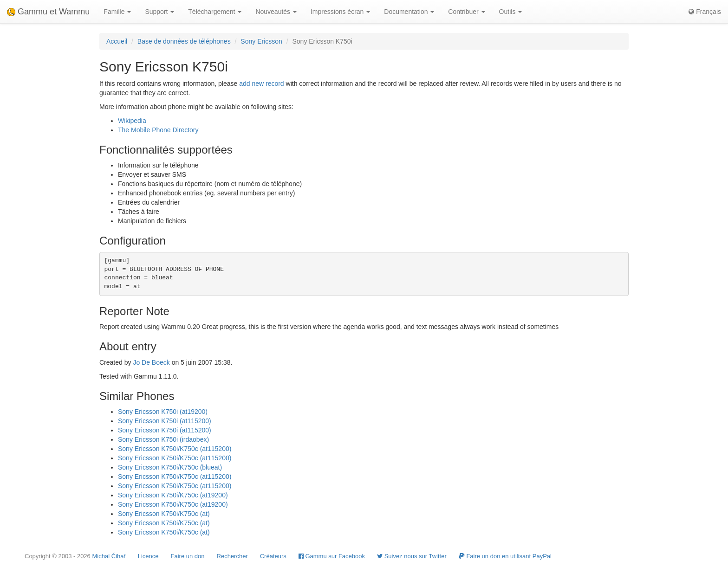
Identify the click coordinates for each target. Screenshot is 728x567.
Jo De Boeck (151, 362)
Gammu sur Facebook (332, 556)
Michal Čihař (109, 556)
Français (705, 12)
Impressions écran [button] (340, 12)
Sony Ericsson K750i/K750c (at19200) (173, 495)
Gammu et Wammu (48, 12)
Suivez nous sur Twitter (412, 556)
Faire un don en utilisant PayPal (505, 556)
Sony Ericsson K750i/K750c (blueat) (170, 467)
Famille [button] (117, 12)
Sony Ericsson (261, 41)
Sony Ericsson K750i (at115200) (165, 421)
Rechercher (232, 556)
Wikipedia (132, 121)
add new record (262, 84)
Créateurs (273, 556)
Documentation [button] (409, 12)
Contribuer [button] (466, 12)
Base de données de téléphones (184, 41)
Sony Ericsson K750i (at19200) (163, 412)
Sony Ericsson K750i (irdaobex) (163, 439)
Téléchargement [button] (215, 12)
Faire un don (188, 556)
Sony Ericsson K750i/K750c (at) (164, 514)
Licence (148, 556)
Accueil (117, 41)
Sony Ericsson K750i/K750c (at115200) (175, 449)
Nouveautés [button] (276, 12)
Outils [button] (511, 12)
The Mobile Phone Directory (158, 130)
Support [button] (159, 12)
